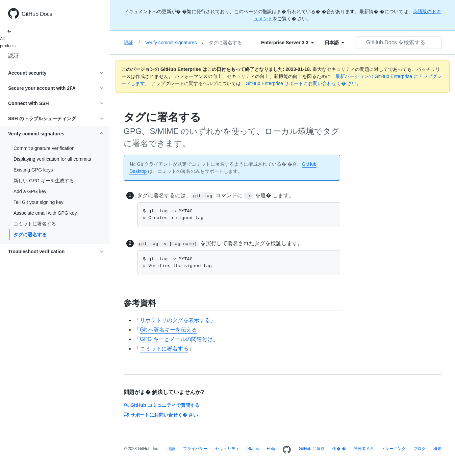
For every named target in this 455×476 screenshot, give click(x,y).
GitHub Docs (37, 14)
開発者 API (364, 449)
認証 (14, 56)
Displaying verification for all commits (52, 159)
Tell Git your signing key (39, 202)
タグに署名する (30, 235)
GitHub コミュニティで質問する (162, 405)
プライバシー (195, 449)
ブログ (420, 449)
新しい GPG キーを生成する (44, 181)
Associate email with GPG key (45, 213)
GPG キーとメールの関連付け (176, 339)
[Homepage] (287, 450)
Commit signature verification (44, 148)
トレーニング (394, 449)
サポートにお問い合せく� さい (161, 415)
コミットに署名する (35, 224)
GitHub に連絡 (312, 449)
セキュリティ (227, 449)
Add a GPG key (30, 191)
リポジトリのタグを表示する (175, 320)
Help (271, 449)
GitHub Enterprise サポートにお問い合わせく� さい (301, 83)
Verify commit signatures (174, 43)
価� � (339, 449)
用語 (171, 449)
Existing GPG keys (33, 170)
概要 (437, 449)
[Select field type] (287, 43)
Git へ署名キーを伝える (168, 330)
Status (253, 449)
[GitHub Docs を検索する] (398, 43)
